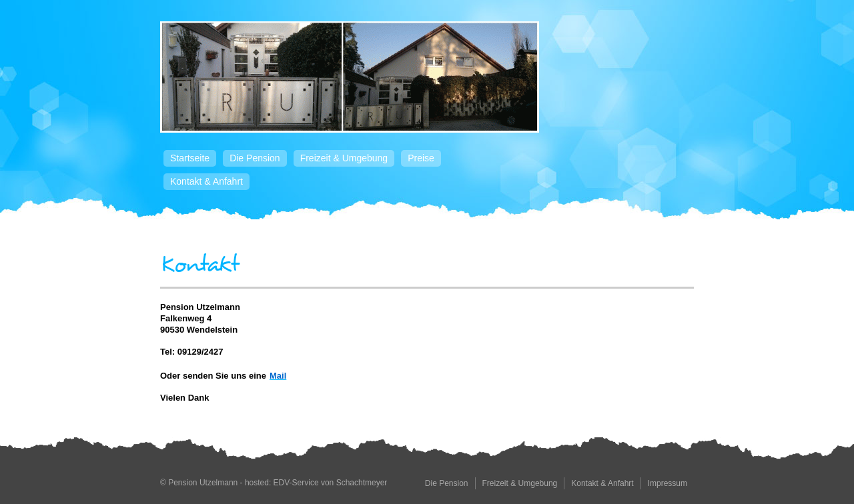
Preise (421, 158)
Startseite (190, 158)
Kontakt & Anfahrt (206, 181)
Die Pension (255, 158)
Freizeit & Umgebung (344, 158)
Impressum (668, 483)
